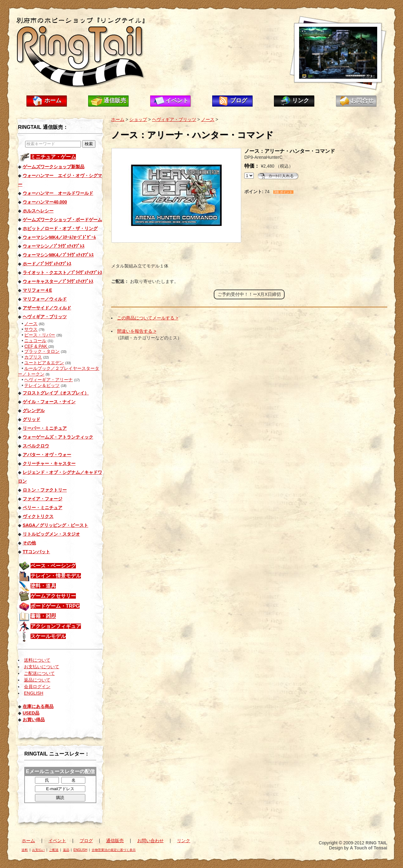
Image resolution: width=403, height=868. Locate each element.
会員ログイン (37, 687)
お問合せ (362, 101)
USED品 (31, 713)
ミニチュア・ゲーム (53, 157)
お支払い (38, 850)
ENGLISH (34, 693)
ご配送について (39, 673)
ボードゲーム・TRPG (55, 606)
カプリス (33, 357)
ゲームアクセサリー (53, 596)
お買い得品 (34, 720)
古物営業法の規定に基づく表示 (114, 850)
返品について (37, 680)
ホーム (53, 101)
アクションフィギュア (56, 626)
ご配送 (54, 850)
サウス (31, 329)
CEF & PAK (36, 346)
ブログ (239, 101)
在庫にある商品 (38, 706)
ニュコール (35, 341)
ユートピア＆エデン (44, 363)
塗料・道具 (43, 586)
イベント (177, 101)
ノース (31, 324)
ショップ (138, 119)
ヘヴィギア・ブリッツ (174, 119)
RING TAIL (376, 843)
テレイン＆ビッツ (42, 385)
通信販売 (115, 101)
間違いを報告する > (137, 331)
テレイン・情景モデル (56, 576)
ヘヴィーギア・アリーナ (48, 380)
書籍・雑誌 (43, 616)
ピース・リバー (40, 335)
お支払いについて (42, 667)
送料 (25, 850)
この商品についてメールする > (148, 318)
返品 (66, 850)
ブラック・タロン (42, 351)
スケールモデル (48, 636)
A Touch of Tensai (369, 848)
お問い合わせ (150, 841)
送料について (37, 660)
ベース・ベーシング (53, 566)
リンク (301, 101)
